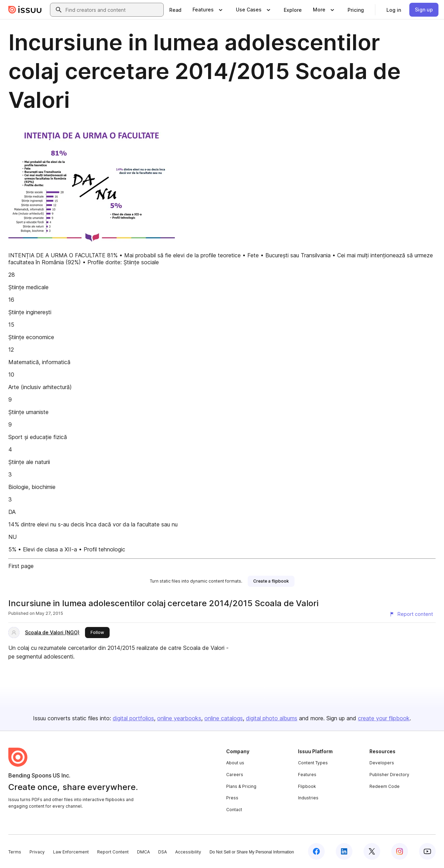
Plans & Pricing (241, 786)
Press (232, 798)
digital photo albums (272, 718)
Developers (382, 763)
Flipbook (307, 786)
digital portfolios (133, 718)
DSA (163, 852)
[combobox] (113, 10)
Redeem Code (385, 786)
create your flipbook (384, 718)
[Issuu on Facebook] (316, 851)
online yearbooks (179, 718)
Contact (234, 810)
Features (307, 775)
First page (21, 566)
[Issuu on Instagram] (400, 851)
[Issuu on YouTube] (427, 851)
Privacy (37, 852)
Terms (15, 852)
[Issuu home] (25, 10)
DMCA (143, 852)
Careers (235, 775)
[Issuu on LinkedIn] (344, 851)
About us (235, 763)
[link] (175, 10)
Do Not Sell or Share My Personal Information (252, 852)
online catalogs (224, 718)
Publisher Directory (389, 775)
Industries (308, 798)
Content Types (313, 763)
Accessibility (188, 852)
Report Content (113, 852)
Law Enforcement (71, 852)
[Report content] (411, 614)
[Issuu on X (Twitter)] (372, 851)
